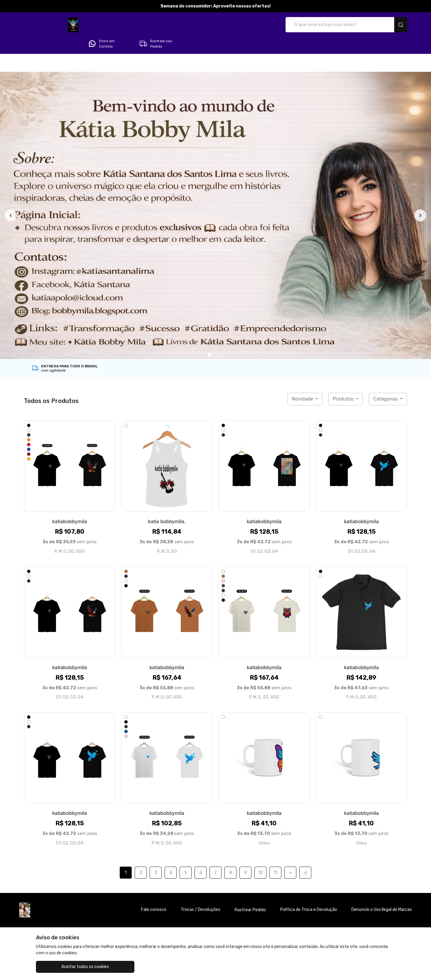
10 (261, 856)
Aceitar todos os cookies (66, 967)
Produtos (344, 382)
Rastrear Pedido (250, 893)
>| (305, 856)
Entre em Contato (330, 25)
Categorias (386, 382)
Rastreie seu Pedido (384, 25)
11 (275, 856)
